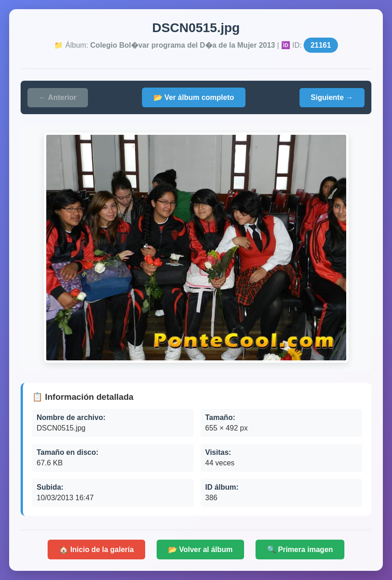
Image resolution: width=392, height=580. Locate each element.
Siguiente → (332, 97)
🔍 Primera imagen (300, 550)
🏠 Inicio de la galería (96, 550)
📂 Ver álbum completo (194, 97)
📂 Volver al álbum (201, 550)
